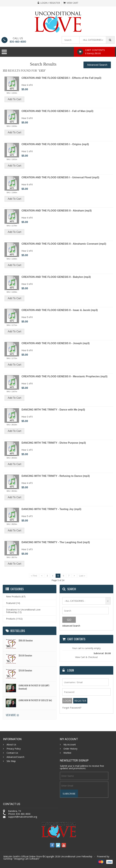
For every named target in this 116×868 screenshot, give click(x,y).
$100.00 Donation (26, 640)
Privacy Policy (14, 749)
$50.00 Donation (25, 655)
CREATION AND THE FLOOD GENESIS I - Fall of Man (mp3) (57, 111)
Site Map (11, 761)
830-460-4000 (18, 42)
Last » (82, 576)
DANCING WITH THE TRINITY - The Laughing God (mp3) (56, 542)
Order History (70, 749)
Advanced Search (97, 65)
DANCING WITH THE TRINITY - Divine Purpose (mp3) (54, 443)
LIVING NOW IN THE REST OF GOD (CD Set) (35, 700)
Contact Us (12, 753)
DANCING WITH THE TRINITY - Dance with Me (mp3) (53, 410)
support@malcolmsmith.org (23, 817)
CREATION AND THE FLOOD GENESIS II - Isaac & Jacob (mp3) (60, 310)
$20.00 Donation (25, 670)
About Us (11, 745)
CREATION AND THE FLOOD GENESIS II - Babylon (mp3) (56, 277)
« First (34, 576)
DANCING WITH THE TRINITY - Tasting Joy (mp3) (51, 509)
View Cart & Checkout (86, 657)
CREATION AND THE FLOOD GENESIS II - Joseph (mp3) (56, 343)
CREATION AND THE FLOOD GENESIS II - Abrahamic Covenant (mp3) (64, 244)
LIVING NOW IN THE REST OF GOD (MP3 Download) (34, 687)
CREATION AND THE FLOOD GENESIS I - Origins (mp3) (55, 144)
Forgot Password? (72, 708)
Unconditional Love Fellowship (77, 856)
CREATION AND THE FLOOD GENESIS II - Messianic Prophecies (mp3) (64, 376)
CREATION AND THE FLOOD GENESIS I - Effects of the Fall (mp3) (61, 78)
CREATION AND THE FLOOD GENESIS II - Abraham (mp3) (57, 211)
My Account (70, 745)
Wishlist (67, 753)
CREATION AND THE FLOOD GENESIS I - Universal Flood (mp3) (60, 177)
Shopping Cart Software (26, 859)
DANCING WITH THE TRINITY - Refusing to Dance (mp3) (56, 476)
